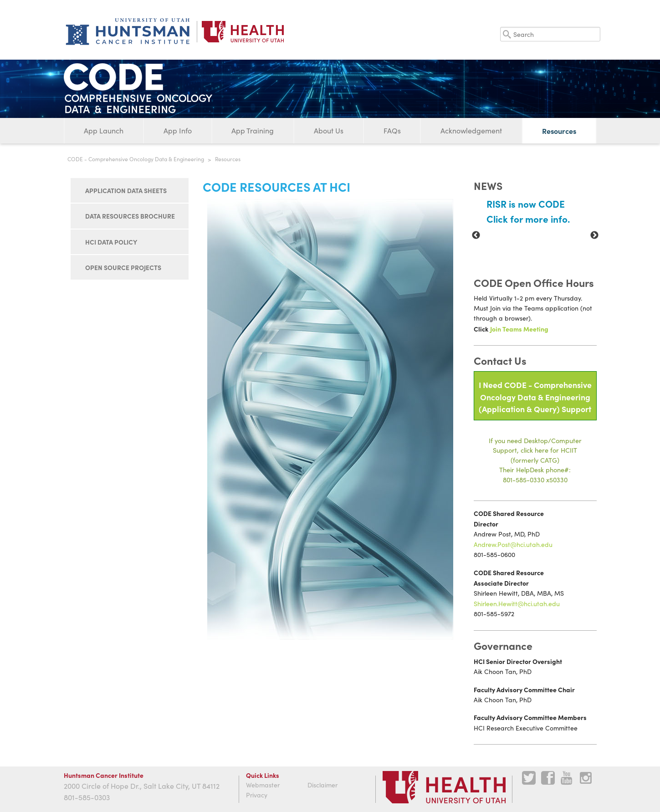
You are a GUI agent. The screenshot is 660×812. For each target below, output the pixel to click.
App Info (178, 130)
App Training (253, 130)
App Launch (104, 130)
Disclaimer (322, 785)
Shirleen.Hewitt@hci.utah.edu (517, 604)
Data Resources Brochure (130, 216)
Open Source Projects (123, 267)
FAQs (392, 130)
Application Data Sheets (126, 190)
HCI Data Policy (111, 242)
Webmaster (263, 785)
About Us (329, 130)
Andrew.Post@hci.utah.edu (513, 544)
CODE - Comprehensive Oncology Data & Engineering (136, 159)
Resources (559, 131)
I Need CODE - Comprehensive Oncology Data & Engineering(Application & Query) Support (535, 397)
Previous (476, 235)
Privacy (257, 795)
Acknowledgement (471, 130)
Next (594, 235)
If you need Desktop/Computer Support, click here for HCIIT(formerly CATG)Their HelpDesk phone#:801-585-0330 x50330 (535, 460)
